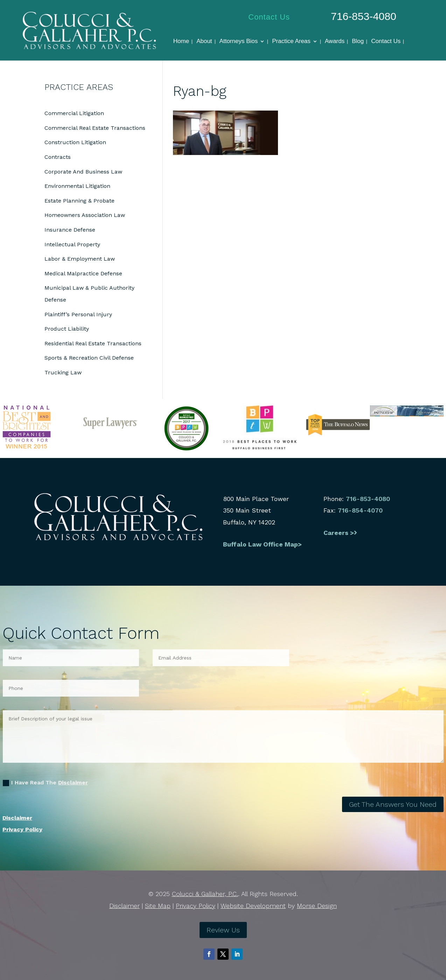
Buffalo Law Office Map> (263, 544)
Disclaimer (73, 782)
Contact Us (269, 17)
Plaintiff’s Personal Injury (78, 314)
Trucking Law (63, 372)
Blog (358, 42)
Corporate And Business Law (83, 172)
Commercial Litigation (74, 113)
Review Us (223, 930)
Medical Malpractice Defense (83, 273)
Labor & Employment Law (80, 259)
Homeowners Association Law (85, 215)
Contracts (58, 157)
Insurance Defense (70, 230)
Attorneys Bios (239, 42)
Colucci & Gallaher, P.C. (205, 894)
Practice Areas (291, 42)
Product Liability (67, 329)
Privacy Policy (22, 829)
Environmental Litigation (77, 186)
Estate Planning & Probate (79, 201)
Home (181, 42)
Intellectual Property (72, 244)
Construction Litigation (75, 142)
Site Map (158, 906)
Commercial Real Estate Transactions (95, 128)
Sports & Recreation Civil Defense (89, 358)
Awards (335, 42)
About (204, 42)
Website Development (253, 906)
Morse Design (317, 906)
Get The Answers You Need (393, 804)
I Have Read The (45, 783)
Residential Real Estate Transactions (93, 343)
